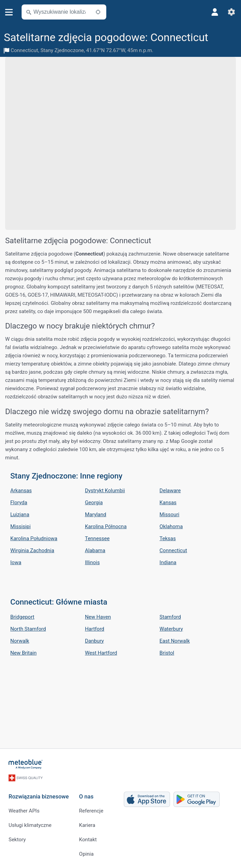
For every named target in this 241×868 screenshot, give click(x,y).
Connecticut (24, 50)
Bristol (167, 653)
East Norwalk (174, 641)
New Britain (23, 653)
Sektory (17, 840)
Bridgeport (22, 617)
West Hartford (101, 653)
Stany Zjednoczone (62, 50)
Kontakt (88, 840)
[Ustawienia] (231, 12)
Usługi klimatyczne (30, 825)
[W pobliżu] (98, 12)
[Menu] (9, 12)
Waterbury (171, 629)
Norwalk (20, 641)
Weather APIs (24, 811)
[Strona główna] (26, 764)
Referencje (91, 811)
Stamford (170, 617)
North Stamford (28, 629)
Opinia (86, 854)
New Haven (98, 617)
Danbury (94, 641)
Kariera (87, 825)
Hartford (95, 629)
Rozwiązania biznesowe (39, 797)
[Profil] (215, 12)
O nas (86, 797)
